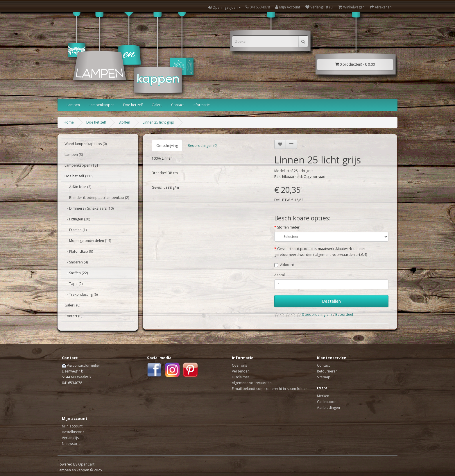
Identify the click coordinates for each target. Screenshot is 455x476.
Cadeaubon (327, 402)
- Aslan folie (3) (78, 187)
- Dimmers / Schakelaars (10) (89, 208)
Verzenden (241, 371)
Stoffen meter (288, 227)
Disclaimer (241, 377)
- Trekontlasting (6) (81, 294)
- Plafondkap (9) (79, 251)
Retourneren (327, 371)
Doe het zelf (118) (79, 176)
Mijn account (72, 426)
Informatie (201, 105)
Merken (323, 396)
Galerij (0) (72, 305)
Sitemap (324, 377)
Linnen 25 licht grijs (158, 122)
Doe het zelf (133, 105)
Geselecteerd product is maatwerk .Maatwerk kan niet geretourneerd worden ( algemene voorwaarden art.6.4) (321, 252)
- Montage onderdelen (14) (88, 241)
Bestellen (331, 301)
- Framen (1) (76, 230)
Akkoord (287, 265)
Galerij (157, 105)
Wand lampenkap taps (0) (86, 144)
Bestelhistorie (73, 432)
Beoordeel (344, 314)
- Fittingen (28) (77, 219)
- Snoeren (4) (76, 262)
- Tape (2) (74, 284)
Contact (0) (73, 316)
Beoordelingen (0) (203, 146)
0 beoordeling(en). (317, 314)
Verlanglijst (71, 438)
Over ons (239, 365)
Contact (178, 105)
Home (69, 122)
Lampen (73, 105)
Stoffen (124, 122)
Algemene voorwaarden (252, 383)
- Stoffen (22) (76, 273)
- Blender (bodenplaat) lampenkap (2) (97, 198)
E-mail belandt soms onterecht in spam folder (269, 389)
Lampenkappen (102, 105)
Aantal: (280, 275)
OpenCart (86, 464)
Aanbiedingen (328, 408)
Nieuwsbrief (72, 444)
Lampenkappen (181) (82, 165)
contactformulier (86, 365)
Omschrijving (167, 146)
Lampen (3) (74, 155)
